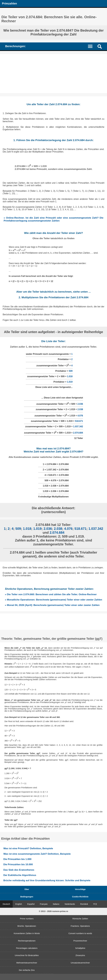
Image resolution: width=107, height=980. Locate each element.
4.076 (80, 416)
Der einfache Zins (27, 970)
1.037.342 (78, 426)
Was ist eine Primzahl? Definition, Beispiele (28, 848)
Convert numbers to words (80, 933)
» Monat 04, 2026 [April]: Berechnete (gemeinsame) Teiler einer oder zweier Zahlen (52, 605)
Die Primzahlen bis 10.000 (18, 864)
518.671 (79, 421)
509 (71, 371)
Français (44, 904)
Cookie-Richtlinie (80, 897)
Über (27, 889)
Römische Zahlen (80, 919)
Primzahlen (9, 3)
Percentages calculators (27, 948)
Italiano (56, 904)
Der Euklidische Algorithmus (20, 875)
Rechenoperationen (27, 941)
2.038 (80, 409)
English (19, 904)
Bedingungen (27, 897)
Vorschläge (80, 889)
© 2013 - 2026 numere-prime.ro (53, 911)
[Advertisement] (53, 74)
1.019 (70, 382)
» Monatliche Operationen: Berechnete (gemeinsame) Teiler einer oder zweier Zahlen (53, 600)
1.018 (70, 376)
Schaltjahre (80, 948)
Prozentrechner (80, 941)
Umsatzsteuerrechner (80, 963)
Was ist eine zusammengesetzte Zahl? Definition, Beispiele (37, 854)
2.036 (80, 404)
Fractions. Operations (80, 926)
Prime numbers (27, 919)
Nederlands (70, 904)
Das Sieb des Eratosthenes (19, 870)
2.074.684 (78, 433)
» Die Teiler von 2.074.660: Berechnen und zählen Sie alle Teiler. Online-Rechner (51, 594)
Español (31, 904)
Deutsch (6, 904)
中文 (95, 904)
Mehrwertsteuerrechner (27, 963)
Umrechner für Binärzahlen (27, 955)
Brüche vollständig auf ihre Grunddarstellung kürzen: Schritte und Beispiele (47, 880)
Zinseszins (80, 955)
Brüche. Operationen (27, 926)
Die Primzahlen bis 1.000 (17, 859)
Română (84, 904)
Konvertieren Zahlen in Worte (27, 933)
